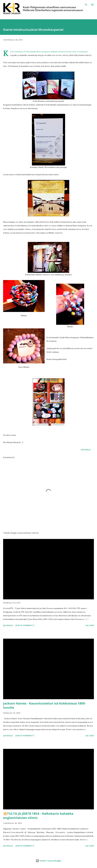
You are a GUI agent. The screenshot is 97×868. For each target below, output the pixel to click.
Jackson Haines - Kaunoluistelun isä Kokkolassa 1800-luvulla (44, 705)
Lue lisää (90, 625)
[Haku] (86, 5)
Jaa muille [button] (86, 450)
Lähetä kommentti (25, 625)
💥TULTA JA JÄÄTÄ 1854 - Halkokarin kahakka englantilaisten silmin (38, 816)
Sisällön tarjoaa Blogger (49, 861)
